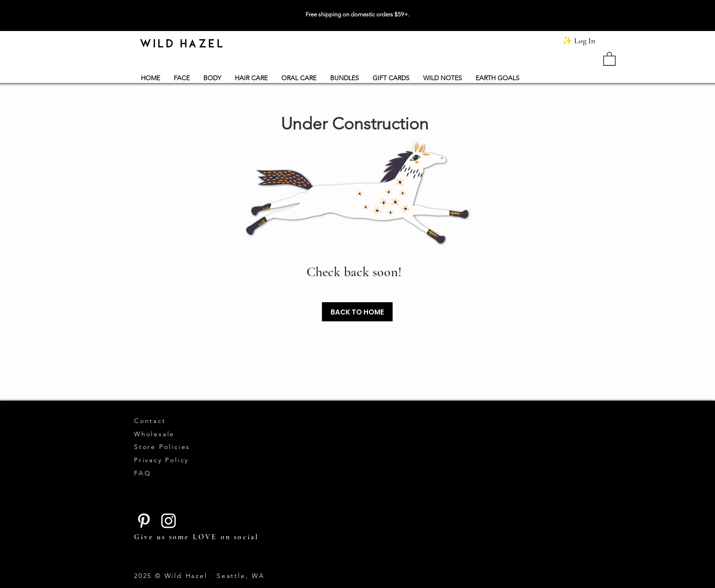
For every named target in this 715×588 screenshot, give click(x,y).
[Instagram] (168, 521)
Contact (150, 421)
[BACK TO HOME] (357, 312)
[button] (609, 58)
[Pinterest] (144, 521)
